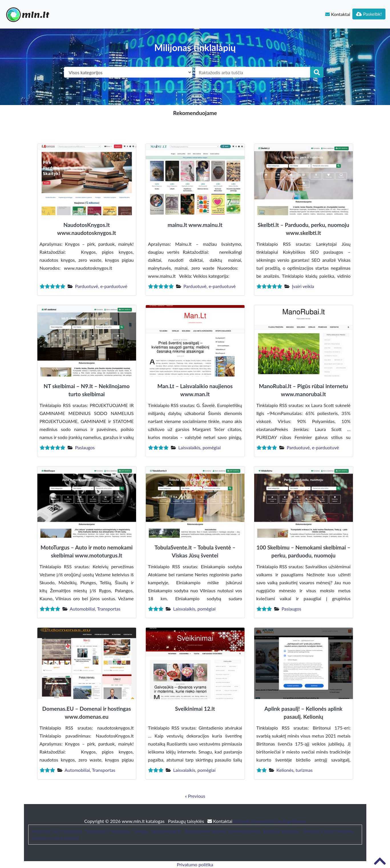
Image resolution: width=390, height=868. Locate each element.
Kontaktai (338, 14)
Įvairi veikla (303, 286)
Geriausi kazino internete (328, 831)
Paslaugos (85, 447)
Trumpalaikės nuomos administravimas (222, 831)
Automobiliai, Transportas (95, 609)
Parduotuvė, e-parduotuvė (101, 286)
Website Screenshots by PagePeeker (270, 821)
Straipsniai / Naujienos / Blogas (117, 831)
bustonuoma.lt (166, 831)
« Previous (195, 796)
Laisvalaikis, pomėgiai (200, 447)
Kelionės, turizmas (295, 770)
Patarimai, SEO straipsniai (57, 831)
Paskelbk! (369, 14)
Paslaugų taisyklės (187, 821)
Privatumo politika (195, 864)
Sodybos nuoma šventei (55, 838)
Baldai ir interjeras (282, 831)
